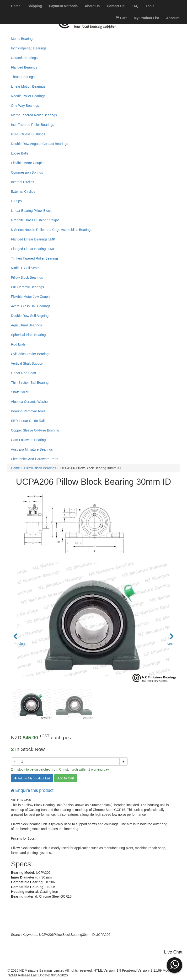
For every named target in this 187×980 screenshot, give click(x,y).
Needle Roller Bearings (28, 96)
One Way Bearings (25, 106)
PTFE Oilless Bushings (28, 134)
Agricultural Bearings (26, 325)
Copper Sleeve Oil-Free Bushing (35, 430)
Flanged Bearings (24, 67)
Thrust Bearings (23, 77)
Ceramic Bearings (24, 58)
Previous (18, 644)
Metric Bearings (23, 39)
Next (170, 644)
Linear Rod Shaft (24, 373)
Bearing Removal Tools (28, 411)
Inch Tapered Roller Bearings (32, 125)
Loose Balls (20, 153)
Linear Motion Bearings (28, 86)
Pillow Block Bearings (27, 277)
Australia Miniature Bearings (32, 449)
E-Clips (16, 201)
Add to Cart (66, 778)
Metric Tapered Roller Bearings (34, 115)
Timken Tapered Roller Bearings (35, 258)
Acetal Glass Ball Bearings (31, 306)
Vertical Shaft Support (27, 363)
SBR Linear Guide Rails (29, 421)
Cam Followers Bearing (28, 440)
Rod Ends (18, 344)
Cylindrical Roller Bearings (31, 354)
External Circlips (23, 192)
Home (15, 468)
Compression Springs (27, 172)
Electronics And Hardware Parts (35, 459)
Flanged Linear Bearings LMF (33, 249)
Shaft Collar (20, 392)
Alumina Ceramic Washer (30, 402)
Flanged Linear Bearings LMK (33, 239)
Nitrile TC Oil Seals (25, 268)
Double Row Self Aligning (30, 316)
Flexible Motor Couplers (29, 163)
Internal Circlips (22, 182)
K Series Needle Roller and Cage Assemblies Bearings (52, 230)
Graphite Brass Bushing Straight (35, 220)
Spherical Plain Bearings (29, 335)
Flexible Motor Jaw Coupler (31, 297)
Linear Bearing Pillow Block (31, 211)
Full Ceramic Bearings (27, 287)
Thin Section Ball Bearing (30, 383)
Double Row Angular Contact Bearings (40, 144)
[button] (174, 964)
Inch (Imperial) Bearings (29, 48)
